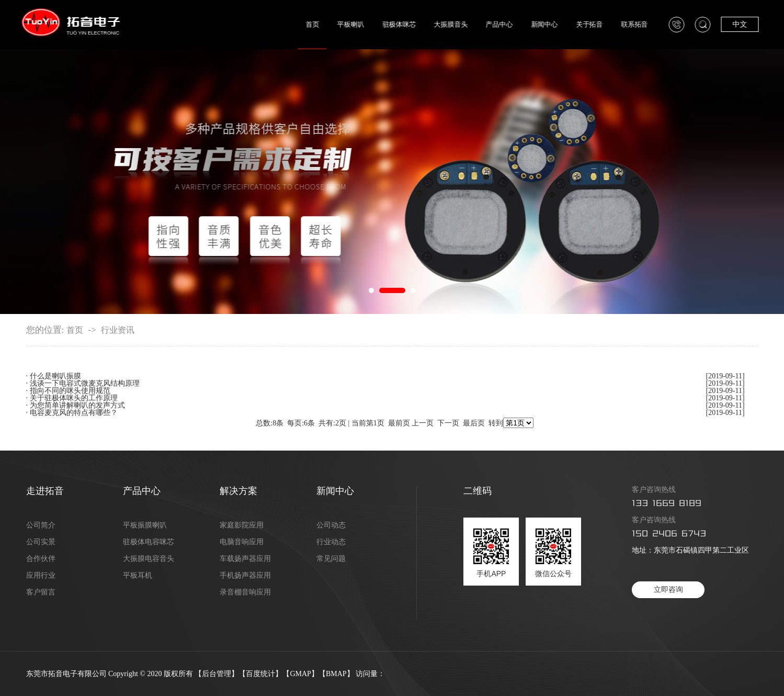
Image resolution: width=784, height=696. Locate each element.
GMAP (300, 674)
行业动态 (331, 542)
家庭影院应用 (242, 525)
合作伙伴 (41, 559)
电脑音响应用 (242, 542)
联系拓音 (644, 24)
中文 (749, 24)
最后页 (474, 423)
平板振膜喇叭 (145, 525)
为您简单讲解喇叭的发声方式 (77, 405)
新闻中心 (554, 24)
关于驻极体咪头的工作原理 (74, 398)
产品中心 (509, 24)
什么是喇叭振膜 (55, 376)
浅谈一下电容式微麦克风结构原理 (85, 383)
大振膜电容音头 (149, 559)
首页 (322, 24)
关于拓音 (599, 24)
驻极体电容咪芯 (149, 542)
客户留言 (41, 592)
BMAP (336, 674)
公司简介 (41, 525)
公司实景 (41, 542)
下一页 (448, 423)
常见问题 (331, 559)
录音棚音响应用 (245, 592)
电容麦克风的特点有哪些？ (74, 413)
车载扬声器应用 (245, 559)
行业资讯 (118, 330)
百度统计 (260, 674)
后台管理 (217, 674)
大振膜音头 (460, 24)
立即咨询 (668, 590)
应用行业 (41, 576)
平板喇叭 (361, 24)
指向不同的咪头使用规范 (70, 391)
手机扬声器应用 (245, 576)
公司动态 (331, 525)
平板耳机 (138, 576)
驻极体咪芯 (409, 24)
